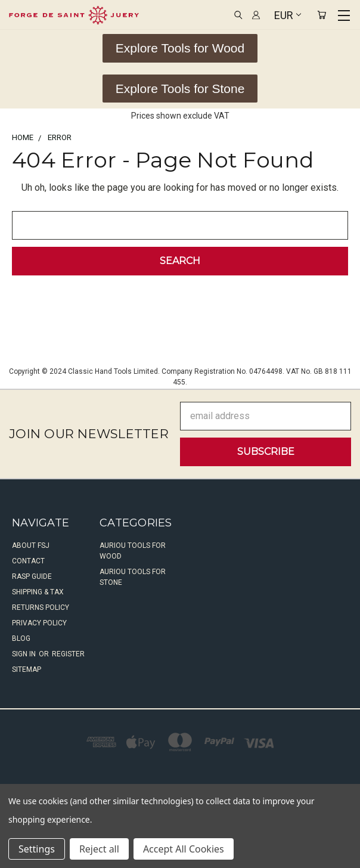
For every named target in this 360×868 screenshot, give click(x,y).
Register (68, 654)
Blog (21, 638)
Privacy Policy (39, 623)
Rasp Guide (32, 576)
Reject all (99, 849)
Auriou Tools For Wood (133, 551)
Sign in (25, 654)
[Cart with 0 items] (322, 15)
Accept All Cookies (184, 849)
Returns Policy (41, 607)
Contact (28, 561)
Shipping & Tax (38, 592)
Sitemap (27, 669)
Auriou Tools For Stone (133, 577)
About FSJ (31, 545)
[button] (180, 48)
